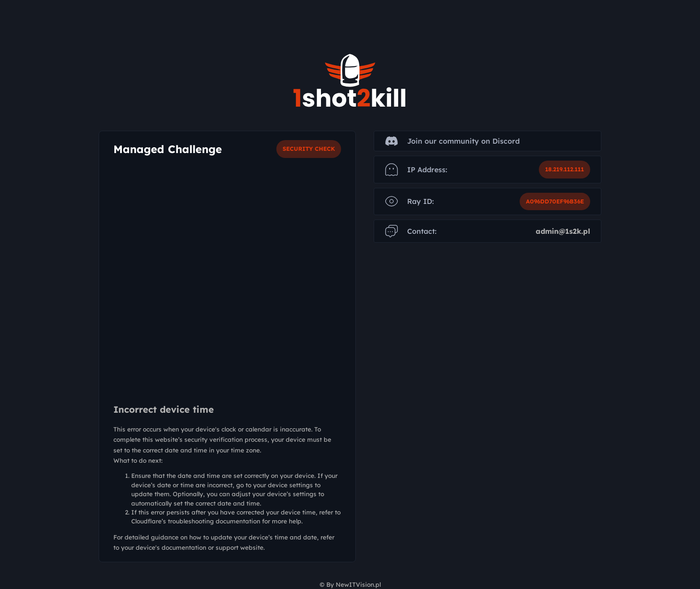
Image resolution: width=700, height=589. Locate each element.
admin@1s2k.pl (563, 231)
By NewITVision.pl (354, 584)
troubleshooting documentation (214, 521)
